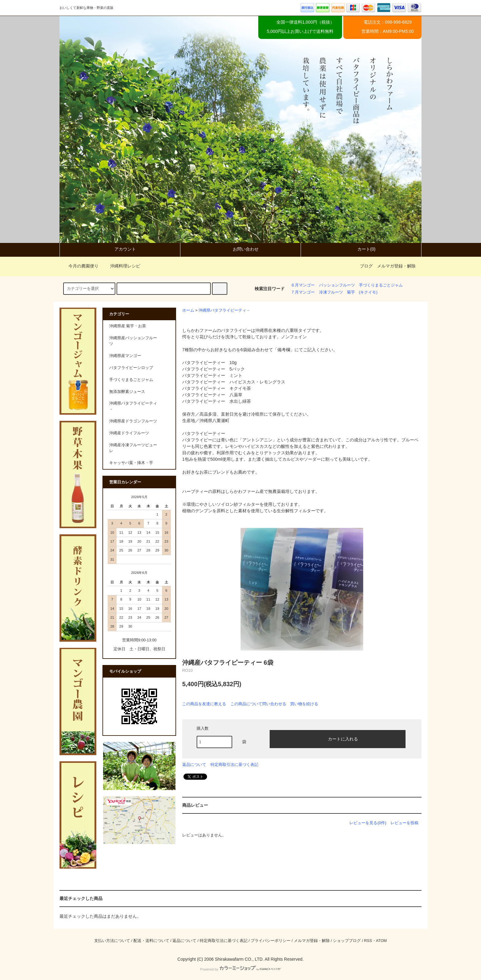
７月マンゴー (303, 292)
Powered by (240, 969)
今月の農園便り (80, 266)
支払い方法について (112, 941)
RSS (368, 941)
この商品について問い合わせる (258, 704)
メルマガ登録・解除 (396, 266)
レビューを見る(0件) (368, 823)
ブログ (366, 266)
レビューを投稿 (404, 823)
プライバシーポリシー (271, 941)
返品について (194, 765)
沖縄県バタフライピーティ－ (224, 310)
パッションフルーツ (337, 285)
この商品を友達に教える (204, 704)
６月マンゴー (303, 285)
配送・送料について (151, 941)
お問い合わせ (240, 249)
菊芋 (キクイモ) (362, 292)
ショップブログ (347, 941)
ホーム (188, 310)
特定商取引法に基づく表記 (234, 765)
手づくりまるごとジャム (381, 285)
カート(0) (361, 249)
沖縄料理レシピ (121, 266)
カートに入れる (338, 739)
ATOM (381, 941)
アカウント (120, 249)
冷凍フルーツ (331, 292)
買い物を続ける (304, 704)
